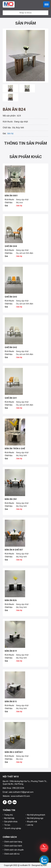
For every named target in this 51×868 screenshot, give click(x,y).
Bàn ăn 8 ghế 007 (14, 550)
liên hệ (10, 133)
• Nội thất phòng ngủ (34, 818)
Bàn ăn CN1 (11, 499)
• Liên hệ (29, 825)
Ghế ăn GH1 (11, 398)
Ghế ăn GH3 (11, 297)
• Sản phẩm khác (10, 822)
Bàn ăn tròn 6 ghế (15, 449)
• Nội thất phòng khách (35, 815)
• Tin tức (6, 825)
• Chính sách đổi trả (11, 854)
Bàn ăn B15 (11, 702)
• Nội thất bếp (9, 818)
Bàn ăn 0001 (11, 196)
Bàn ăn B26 (11, 600)
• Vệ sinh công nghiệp (12, 828)
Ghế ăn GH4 (11, 246)
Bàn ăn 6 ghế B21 (14, 752)
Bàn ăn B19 (11, 651)
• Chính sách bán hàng (12, 842)
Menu (46, 4)
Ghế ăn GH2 (11, 347)
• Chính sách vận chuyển (13, 850)
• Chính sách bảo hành (12, 846)
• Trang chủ (8, 815)
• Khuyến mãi (31, 822)
